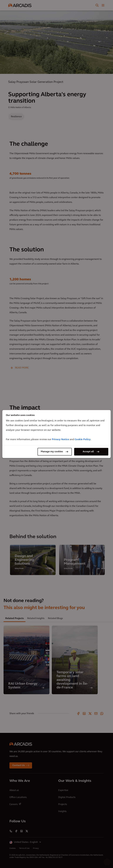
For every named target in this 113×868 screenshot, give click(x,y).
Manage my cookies (52, 452)
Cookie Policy (83, 439)
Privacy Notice (60, 439)
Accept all (88, 452)
